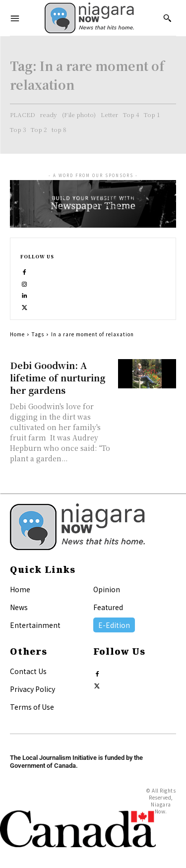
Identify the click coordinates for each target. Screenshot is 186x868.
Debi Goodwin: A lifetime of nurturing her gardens (58, 377)
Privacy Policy (32, 689)
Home (17, 334)
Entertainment (35, 625)
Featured (108, 607)
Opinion (107, 589)
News (19, 607)
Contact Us (28, 671)
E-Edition (114, 625)
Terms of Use (32, 707)
